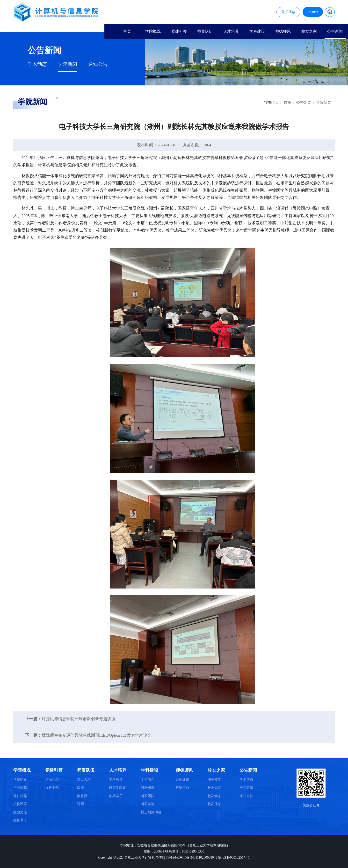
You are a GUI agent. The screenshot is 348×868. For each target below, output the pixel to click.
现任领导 (20, 796)
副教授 (82, 796)
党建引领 (179, 31)
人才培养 (231, 31)
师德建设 (182, 780)
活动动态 (52, 780)
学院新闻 (67, 64)
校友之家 (309, 31)
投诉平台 (182, 788)
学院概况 (153, 31)
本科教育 (116, 780)
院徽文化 (20, 812)
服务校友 (214, 780)
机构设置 (20, 804)
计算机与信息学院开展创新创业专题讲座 (79, 719)
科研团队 (148, 796)
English (313, 12)
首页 (127, 31)
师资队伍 (205, 31)
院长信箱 (288, 12)
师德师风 (283, 31)
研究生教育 (117, 788)
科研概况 (148, 788)
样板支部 (52, 788)
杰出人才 (84, 780)
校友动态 (214, 796)
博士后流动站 (151, 812)
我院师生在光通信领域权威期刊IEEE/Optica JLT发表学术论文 (97, 735)
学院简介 (20, 780)
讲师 (80, 804)
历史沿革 (20, 788)
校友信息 (214, 804)
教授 (80, 788)
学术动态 (37, 64)
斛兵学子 (116, 796)
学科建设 (257, 31)
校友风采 (214, 788)
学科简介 (148, 780)
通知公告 (98, 64)
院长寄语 (20, 820)
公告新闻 (335, 31)
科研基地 (148, 804)
